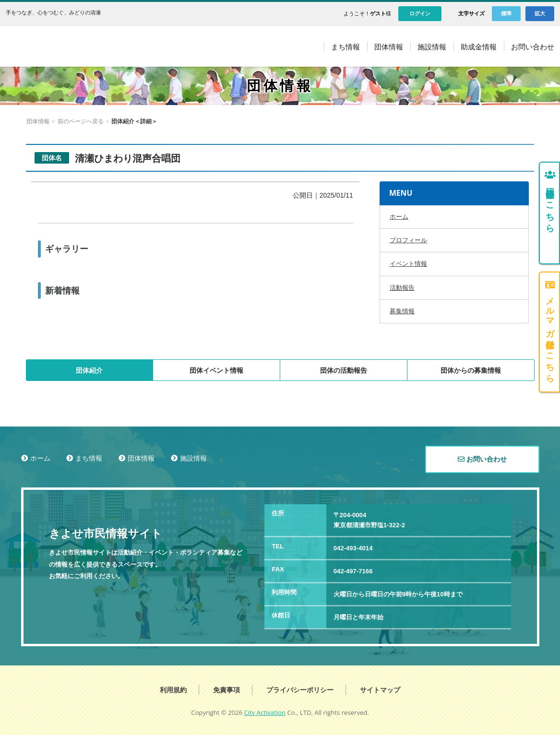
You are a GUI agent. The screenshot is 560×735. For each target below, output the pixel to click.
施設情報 (193, 458)
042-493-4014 (353, 548)
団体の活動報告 (344, 370)
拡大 (540, 13)
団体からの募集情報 (471, 370)
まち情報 (89, 458)
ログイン (420, 13)
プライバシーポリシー (300, 690)
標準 (506, 13)
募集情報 (402, 311)
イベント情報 (408, 264)
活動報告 (402, 288)
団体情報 (62, 121)
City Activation (265, 712)
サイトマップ (380, 690)
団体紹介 (89, 370)
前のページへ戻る (105, 121)
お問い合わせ (482, 459)
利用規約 (173, 690)
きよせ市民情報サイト (96, 46)
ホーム (35, 121)
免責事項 (226, 690)
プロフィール (408, 240)
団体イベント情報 (216, 370)
